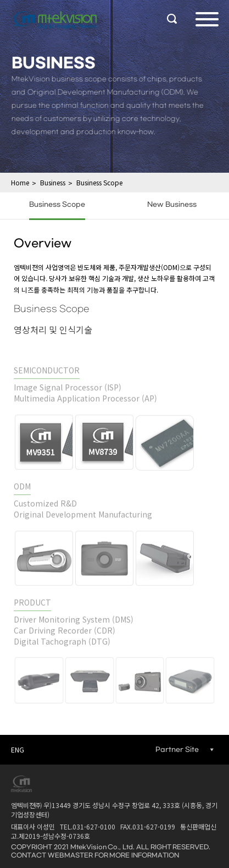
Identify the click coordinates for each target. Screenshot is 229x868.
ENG (18, 749)
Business (53, 182)
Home (20, 182)
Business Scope (99, 182)
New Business (172, 205)
